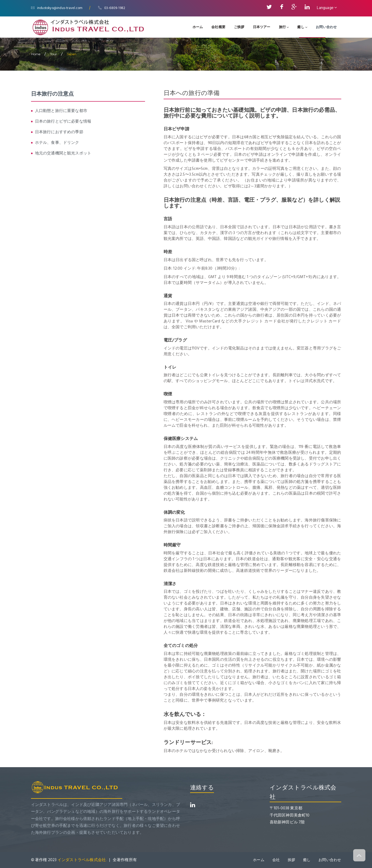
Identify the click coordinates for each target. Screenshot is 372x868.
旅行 (284, 27)
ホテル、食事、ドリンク (57, 143)
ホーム (198, 27)
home (36, 54)
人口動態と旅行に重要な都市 (61, 111)
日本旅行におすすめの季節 (59, 132)
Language (327, 8)
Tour (54, 54)
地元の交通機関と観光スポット (63, 153)
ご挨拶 (239, 27)
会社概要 (218, 27)
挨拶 (291, 860)
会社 (276, 860)
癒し (302, 27)
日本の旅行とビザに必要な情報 (63, 121)
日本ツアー (262, 27)
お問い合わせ (326, 27)
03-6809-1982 (113, 8)
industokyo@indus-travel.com (57, 8)
